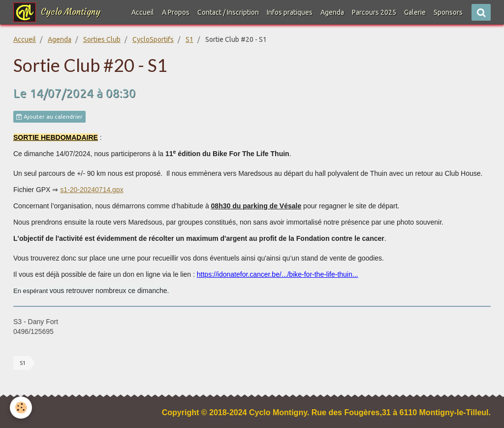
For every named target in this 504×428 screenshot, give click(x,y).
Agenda (332, 12)
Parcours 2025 (374, 12)
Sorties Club (102, 39)
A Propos (176, 12)
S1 (189, 39)
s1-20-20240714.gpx (92, 190)
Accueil (143, 12)
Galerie (415, 12)
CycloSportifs (153, 39)
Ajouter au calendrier (49, 117)
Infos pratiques (290, 12)
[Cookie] (21, 408)
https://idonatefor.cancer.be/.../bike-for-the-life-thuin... (278, 274)
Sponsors (448, 12)
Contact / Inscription (228, 12)
